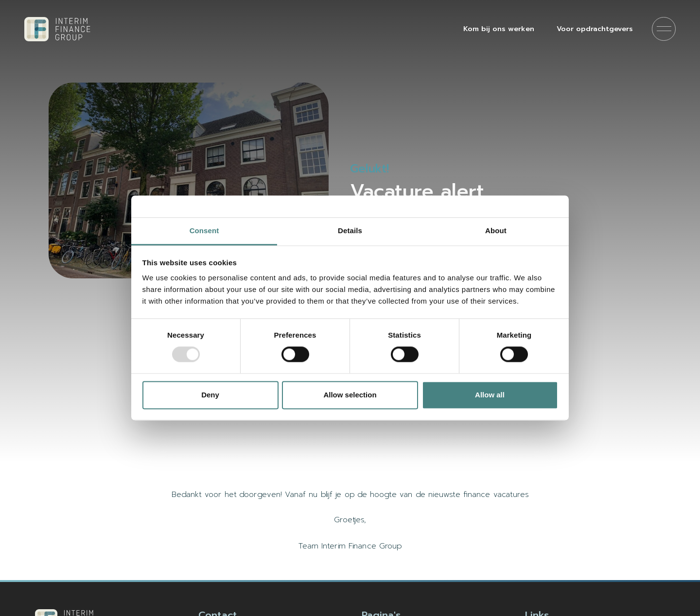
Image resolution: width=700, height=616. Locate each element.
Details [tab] (350, 231)
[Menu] (664, 29)
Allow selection (350, 395)
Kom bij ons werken (499, 29)
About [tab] (496, 231)
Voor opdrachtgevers (595, 29)
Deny (210, 395)
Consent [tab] (204, 231)
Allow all (490, 395)
